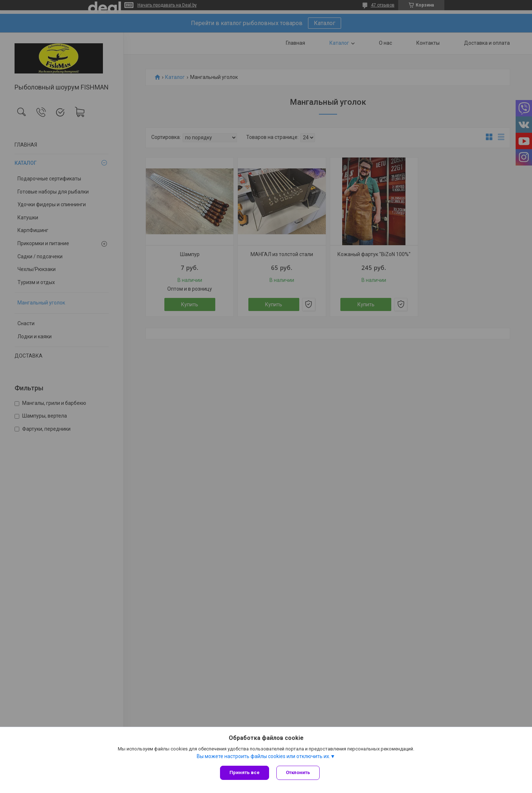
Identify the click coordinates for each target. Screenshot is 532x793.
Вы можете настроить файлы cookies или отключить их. (263, 756)
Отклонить (298, 772)
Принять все (245, 772)
